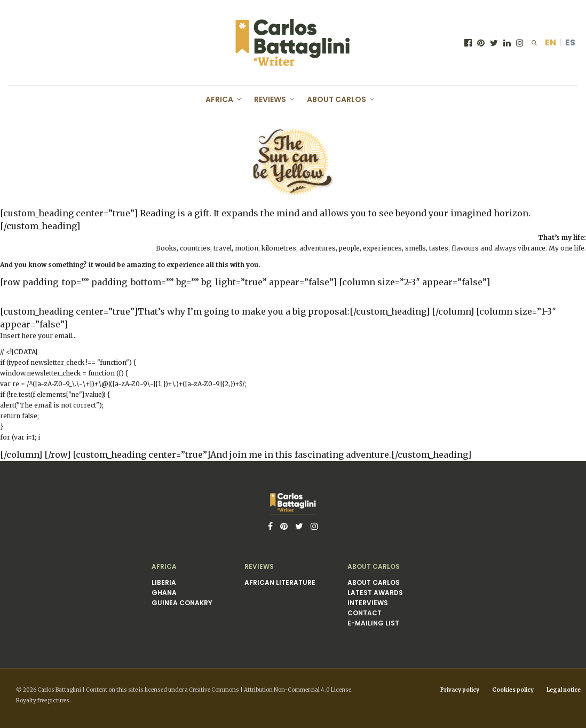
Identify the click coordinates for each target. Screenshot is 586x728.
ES (570, 42)
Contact (365, 613)
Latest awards (375, 593)
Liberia (164, 582)
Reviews (270, 99)
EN (551, 42)
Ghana (164, 593)
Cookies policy (513, 690)
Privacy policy (460, 690)
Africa (219, 99)
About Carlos (336, 99)
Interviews (368, 603)
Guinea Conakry (182, 603)
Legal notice (564, 690)
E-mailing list (373, 623)
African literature (280, 582)
